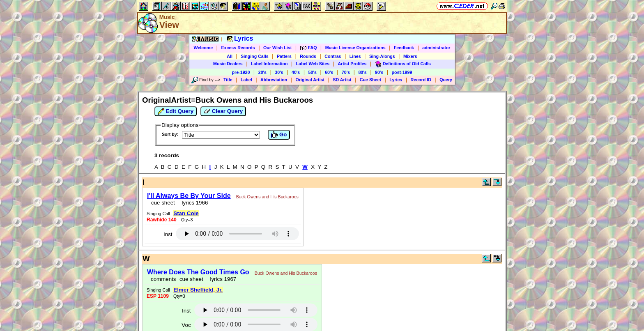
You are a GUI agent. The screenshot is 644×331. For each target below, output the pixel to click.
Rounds (308, 56)
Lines (355, 56)
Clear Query (223, 111)
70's (346, 72)
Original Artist (310, 80)
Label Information (269, 64)
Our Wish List (277, 48)
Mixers (410, 56)
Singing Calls (255, 56)
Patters (284, 56)
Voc (186, 325)
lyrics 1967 (222, 279)
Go (279, 135)
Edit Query (176, 111)
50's (313, 72)
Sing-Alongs (382, 56)
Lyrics (396, 80)
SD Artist (342, 80)
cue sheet (163, 203)
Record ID (421, 80)
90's (379, 72)
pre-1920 (241, 72)
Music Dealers (228, 64)
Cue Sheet (370, 80)
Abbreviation (274, 80)
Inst (168, 234)
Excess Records (238, 48)
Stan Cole (186, 213)
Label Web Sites (313, 64)
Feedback (404, 48)
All (230, 56)
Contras (333, 56)
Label (246, 80)
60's (329, 72)
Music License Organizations (355, 48)
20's (262, 72)
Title (228, 80)
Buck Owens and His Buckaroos (267, 197)
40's (296, 72)
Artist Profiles (352, 64)
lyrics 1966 (193, 203)
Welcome (204, 48)
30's (279, 72)
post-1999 (402, 72)
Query (446, 80)
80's (362, 72)
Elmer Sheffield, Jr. (198, 290)
